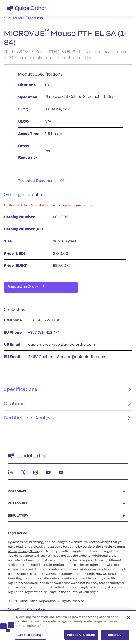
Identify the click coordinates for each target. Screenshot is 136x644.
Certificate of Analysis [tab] (67, 420)
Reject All (115, 637)
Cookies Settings (30, 637)
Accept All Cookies (81, 637)
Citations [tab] (67, 406)
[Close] (129, 620)
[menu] (96, 8)
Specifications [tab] (67, 392)
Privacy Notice (29, 554)
